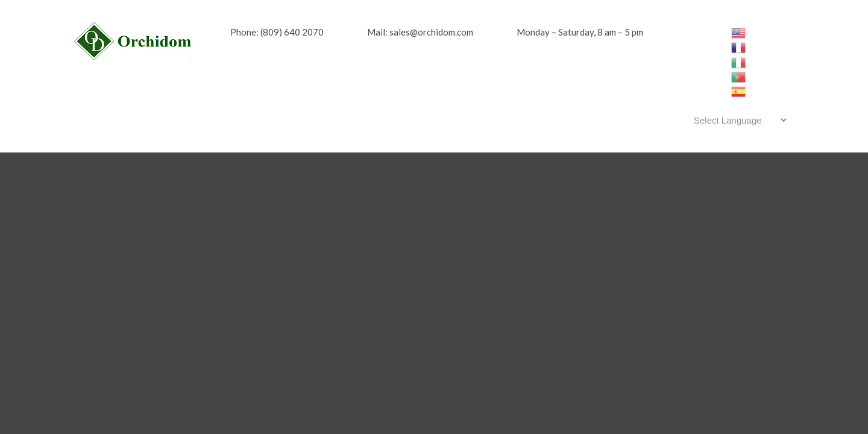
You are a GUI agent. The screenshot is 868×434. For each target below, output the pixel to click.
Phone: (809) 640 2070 (277, 32)
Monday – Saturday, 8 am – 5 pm (580, 32)
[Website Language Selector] (738, 120)
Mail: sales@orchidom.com (420, 32)
